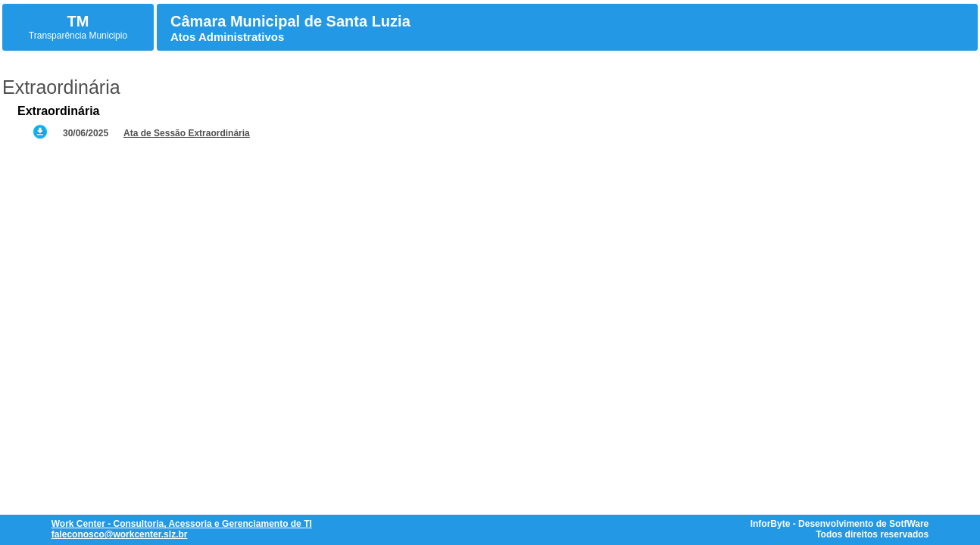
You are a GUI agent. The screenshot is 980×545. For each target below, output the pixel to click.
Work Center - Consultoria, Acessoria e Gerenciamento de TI (182, 524)
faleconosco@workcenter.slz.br (120, 534)
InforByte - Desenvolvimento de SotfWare (840, 524)
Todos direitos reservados (872, 534)
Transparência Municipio (78, 36)
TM (78, 21)
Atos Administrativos (227, 37)
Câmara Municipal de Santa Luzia (290, 21)
